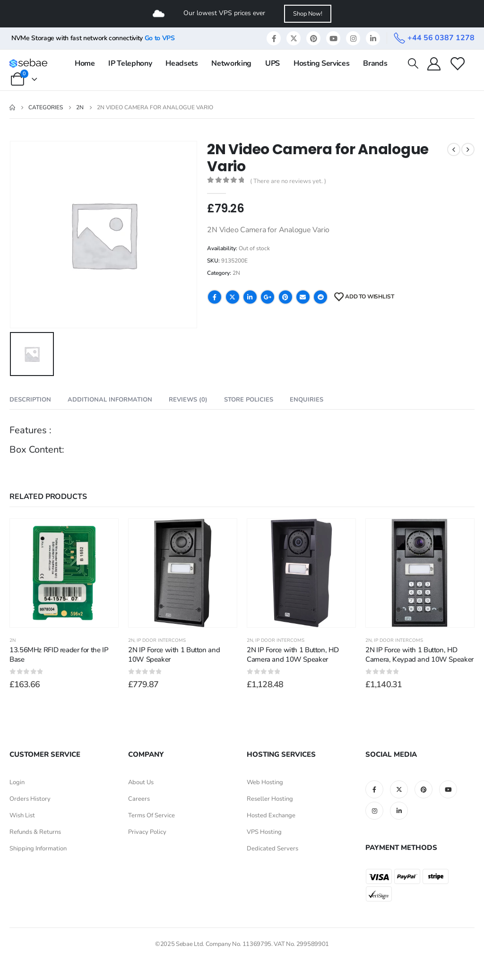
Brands (375, 63)
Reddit (320, 297)
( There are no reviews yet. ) (288, 181)
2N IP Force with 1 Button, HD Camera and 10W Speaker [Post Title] (293, 655)
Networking (231, 63)
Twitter (233, 297)
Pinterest (285, 297)
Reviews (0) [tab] (188, 400)
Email (303, 297)
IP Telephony (130, 63)
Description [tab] (30, 400)
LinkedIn (250, 297)
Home (85, 63)
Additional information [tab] (110, 400)
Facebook (215, 297)
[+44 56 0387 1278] (434, 38)
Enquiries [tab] (307, 400)
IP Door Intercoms (161, 640)
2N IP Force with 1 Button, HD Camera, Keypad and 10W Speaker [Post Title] (419, 655)
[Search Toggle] (413, 63)
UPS (272, 63)
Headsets (181, 63)
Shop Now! (308, 14)
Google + (268, 297)
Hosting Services (321, 63)
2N (236, 273)
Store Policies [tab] (249, 400)
